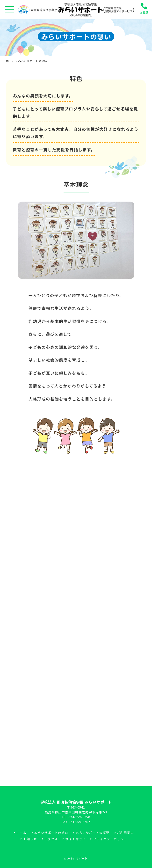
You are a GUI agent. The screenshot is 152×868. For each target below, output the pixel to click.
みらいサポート (77, 858)
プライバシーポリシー (110, 839)
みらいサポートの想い (51, 833)
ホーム (10, 61)
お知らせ (30, 839)
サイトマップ (76, 839)
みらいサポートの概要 (93, 833)
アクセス (51, 839)
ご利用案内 (125, 833)
